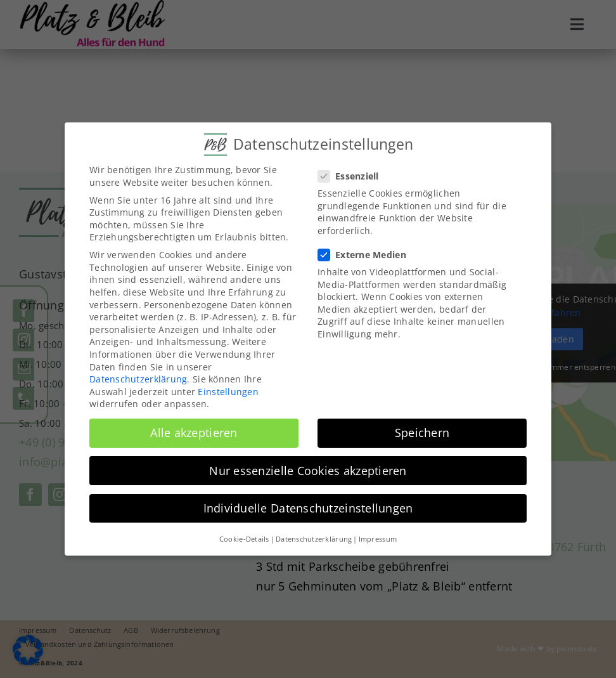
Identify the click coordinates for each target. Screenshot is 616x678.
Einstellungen (228, 392)
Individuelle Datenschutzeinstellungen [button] (308, 508)
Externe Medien (367, 255)
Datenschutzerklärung (138, 379)
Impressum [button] (378, 539)
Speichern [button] (422, 433)
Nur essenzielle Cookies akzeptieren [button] (308, 471)
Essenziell (354, 176)
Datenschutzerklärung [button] (314, 539)
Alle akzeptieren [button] (194, 433)
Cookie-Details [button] (244, 539)
